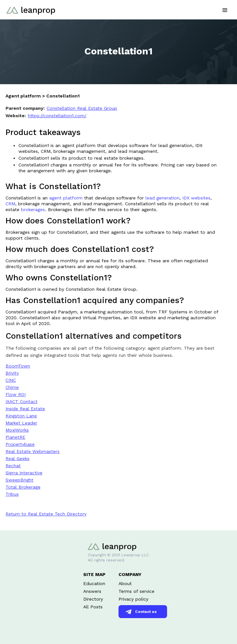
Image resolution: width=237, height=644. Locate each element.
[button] (225, 10)
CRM (10, 204)
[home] (29, 7)
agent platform (67, 198)
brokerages (33, 209)
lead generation (162, 198)
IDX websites (196, 198)
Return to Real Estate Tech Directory (46, 514)
